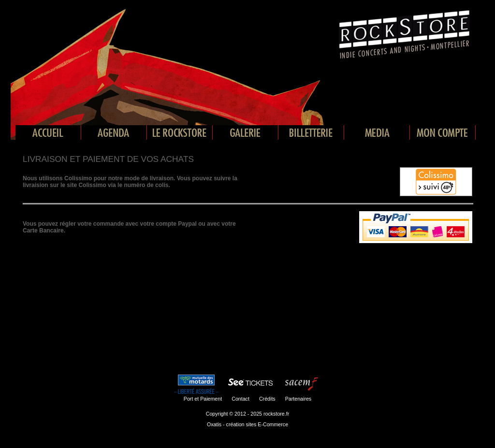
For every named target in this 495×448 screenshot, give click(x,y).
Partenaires (298, 399)
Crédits (267, 399)
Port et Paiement (203, 399)
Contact (240, 399)
